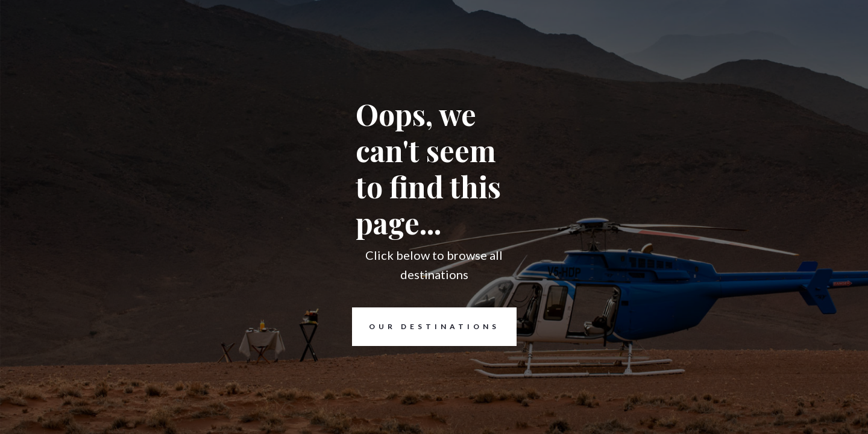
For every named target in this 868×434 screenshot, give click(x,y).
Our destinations (426, 327)
